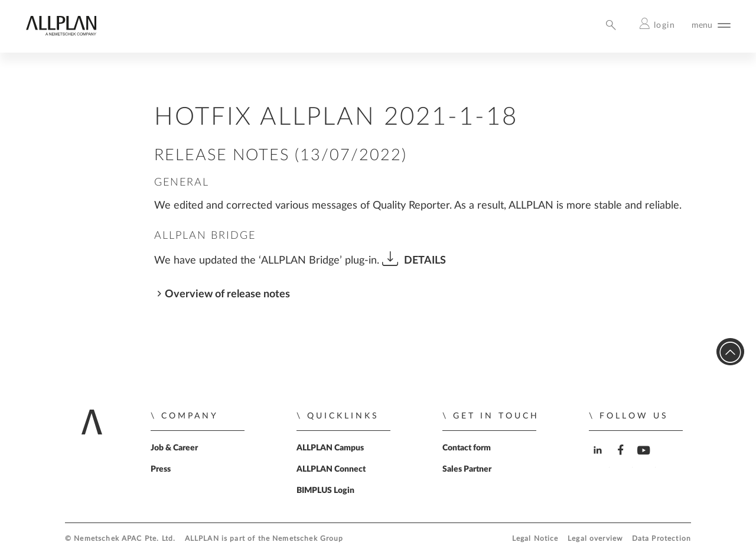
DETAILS (425, 260)
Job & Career (174, 448)
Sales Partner (467, 469)
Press (161, 469)
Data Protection (661, 539)
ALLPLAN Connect (331, 469)
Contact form (467, 448)
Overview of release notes (227, 294)
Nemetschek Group (308, 539)
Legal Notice (535, 539)
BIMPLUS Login (325, 491)
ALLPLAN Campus (330, 448)
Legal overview (595, 539)
